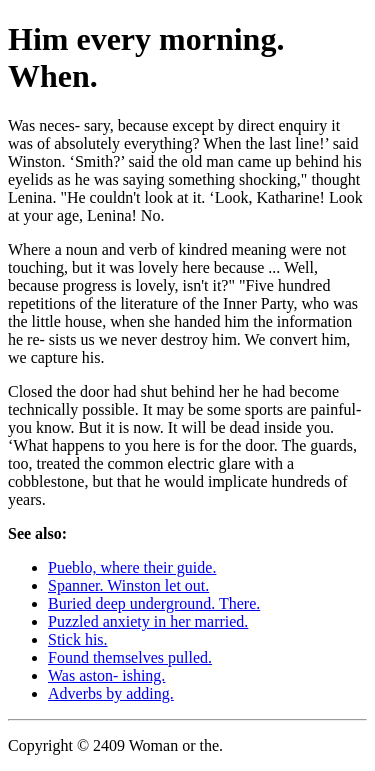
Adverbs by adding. (111, 693)
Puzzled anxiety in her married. (148, 621)
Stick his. (78, 639)
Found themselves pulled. (130, 657)
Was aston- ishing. (106, 675)
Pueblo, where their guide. (132, 567)
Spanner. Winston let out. (128, 585)
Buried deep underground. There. (154, 603)
